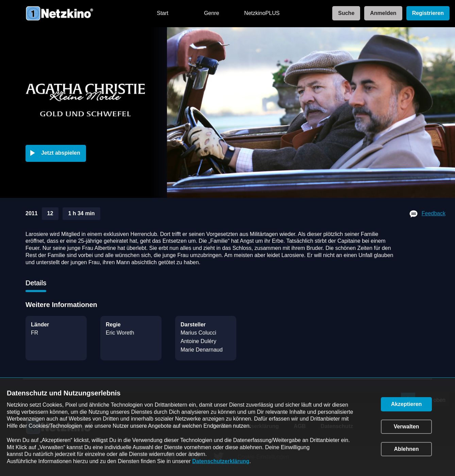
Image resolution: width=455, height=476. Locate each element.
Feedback (434, 213)
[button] (57, 153)
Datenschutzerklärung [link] (221, 461)
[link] (344, 13)
